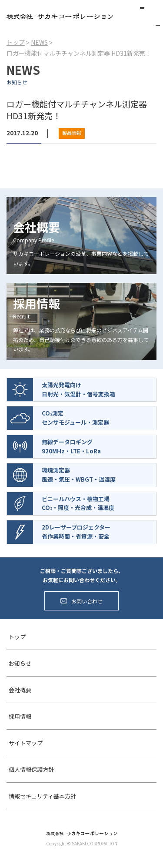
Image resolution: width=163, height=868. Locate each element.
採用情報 (20, 716)
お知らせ (20, 663)
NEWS (39, 42)
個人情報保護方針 (31, 769)
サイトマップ (26, 743)
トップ (16, 42)
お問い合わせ (81, 601)
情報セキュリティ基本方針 (42, 796)
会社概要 (20, 690)
